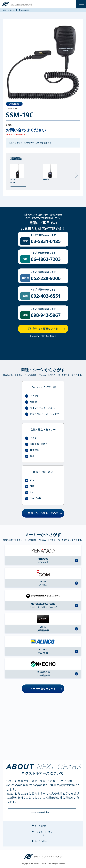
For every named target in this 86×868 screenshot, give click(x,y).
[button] (77, 176)
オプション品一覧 (14, 10)
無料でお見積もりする (48, 329)
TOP (5, 10)
